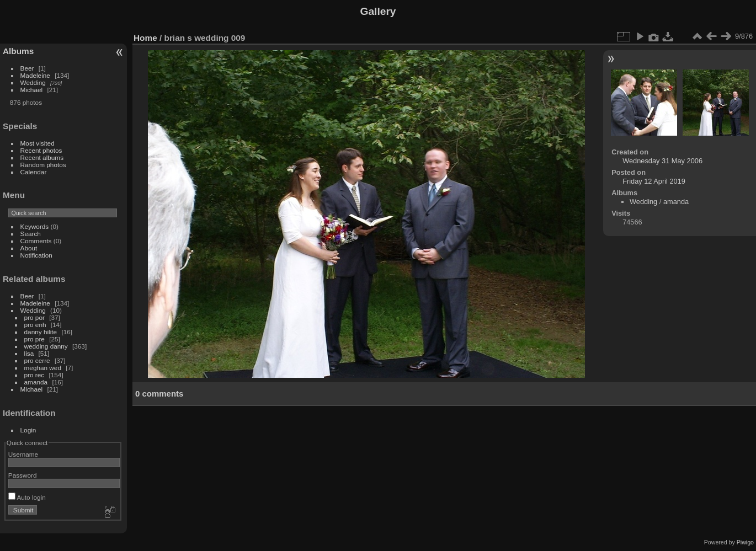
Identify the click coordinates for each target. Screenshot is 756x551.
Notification (36, 255)
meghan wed (43, 368)
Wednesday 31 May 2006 (662, 161)
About (29, 248)
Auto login (27, 497)
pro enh (35, 325)
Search (31, 234)
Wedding (33, 82)
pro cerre (37, 360)
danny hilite (41, 332)
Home (145, 38)
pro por (34, 317)
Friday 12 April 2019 (654, 181)
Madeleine (35, 75)
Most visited (38, 143)
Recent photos (41, 150)
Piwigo (745, 542)
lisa (29, 353)
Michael (32, 90)
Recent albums (42, 157)
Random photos (43, 165)
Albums (18, 51)
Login (28, 430)
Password (23, 475)
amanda (36, 382)
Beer (27, 68)
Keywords (35, 226)
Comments (36, 241)
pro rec (34, 375)
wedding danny (46, 346)
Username (23, 454)
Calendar (34, 172)
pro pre (34, 339)
